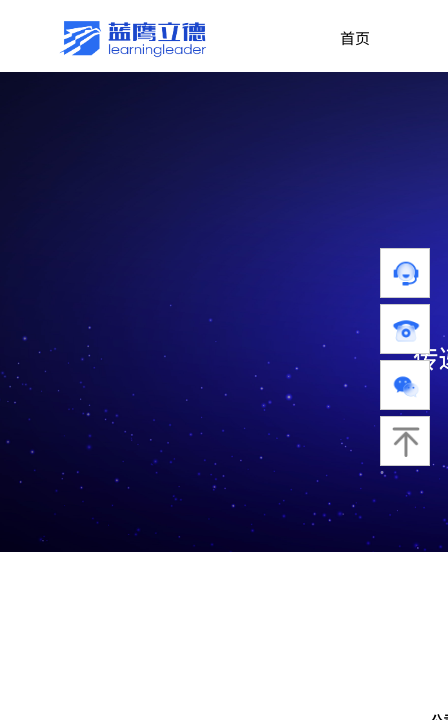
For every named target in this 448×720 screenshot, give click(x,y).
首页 (355, 37)
